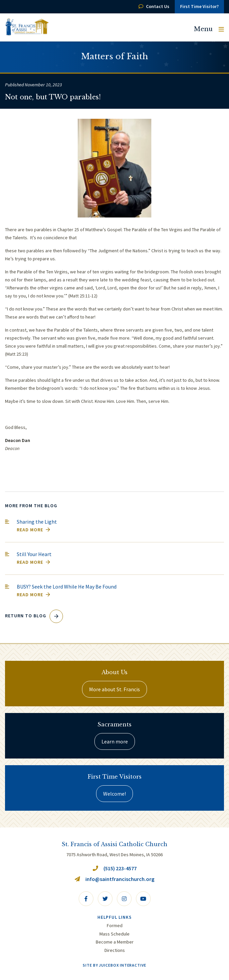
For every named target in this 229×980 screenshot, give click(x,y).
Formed (115, 925)
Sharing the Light (37, 522)
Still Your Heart (34, 554)
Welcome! (115, 794)
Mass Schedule (115, 934)
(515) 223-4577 (115, 868)
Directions (115, 950)
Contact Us (154, 6)
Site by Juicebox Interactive (115, 965)
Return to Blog (34, 616)
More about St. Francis (115, 689)
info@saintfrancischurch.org (115, 879)
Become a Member (115, 942)
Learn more (115, 741)
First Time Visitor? (199, 6)
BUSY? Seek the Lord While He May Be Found (67, 587)
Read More (33, 530)
